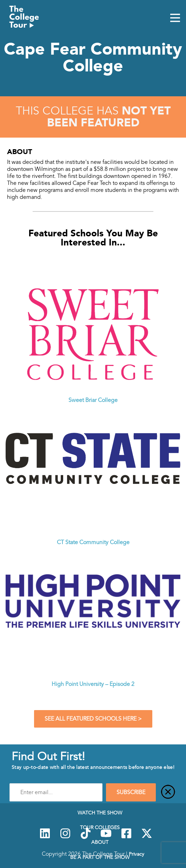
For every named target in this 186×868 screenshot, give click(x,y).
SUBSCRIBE (131, 792)
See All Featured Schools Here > (93, 719)
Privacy (137, 854)
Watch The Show (100, 813)
